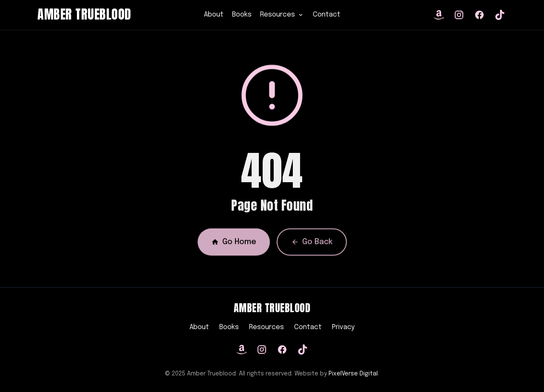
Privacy (343, 327)
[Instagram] (262, 350)
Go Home (234, 244)
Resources (266, 327)
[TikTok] (303, 350)
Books (242, 15)
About (214, 15)
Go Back (312, 244)
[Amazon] (241, 350)
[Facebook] (282, 350)
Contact (327, 15)
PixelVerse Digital (353, 374)
